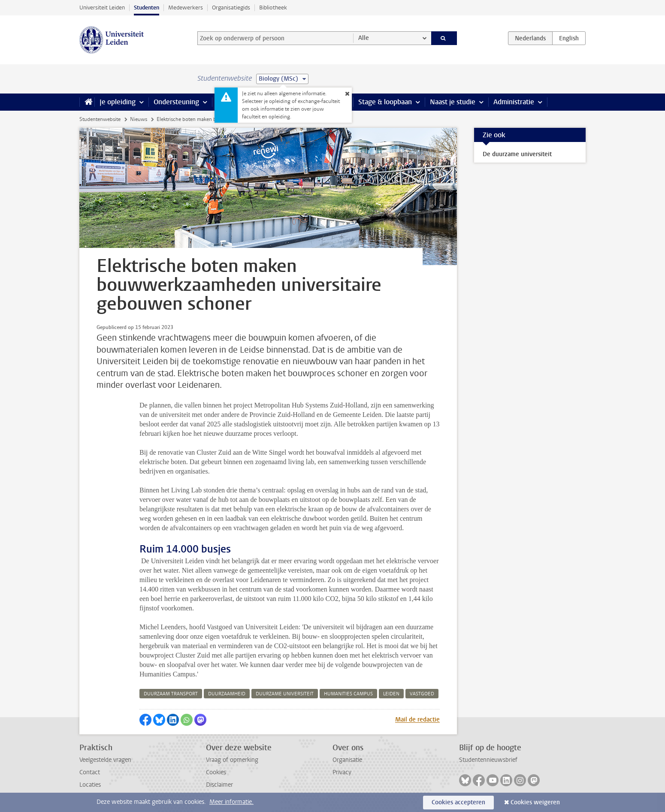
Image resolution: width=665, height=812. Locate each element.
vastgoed (422, 694)
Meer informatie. (231, 802)
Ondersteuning (176, 102)
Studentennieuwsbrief (488, 760)
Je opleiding (118, 102)
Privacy (342, 772)
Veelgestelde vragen (105, 760)
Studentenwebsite (100, 119)
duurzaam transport (171, 694)
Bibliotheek (273, 8)
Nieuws (139, 119)
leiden (391, 694)
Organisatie (347, 760)
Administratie (514, 102)
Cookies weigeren (535, 802)
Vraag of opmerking (232, 760)
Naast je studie (453, 102)
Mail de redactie (417, 720)
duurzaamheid (227, 694)
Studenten (147, 8)
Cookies (216, 772)
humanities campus (348, 694)
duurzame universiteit (285, 694)
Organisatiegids (231, 8)
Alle (364, 38)
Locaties (90, 785)
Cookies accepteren (458, 802)
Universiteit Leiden (102, 8)
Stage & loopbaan (385, 102)
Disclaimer (219, 785)
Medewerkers (186, 8)
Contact (90, 772)
